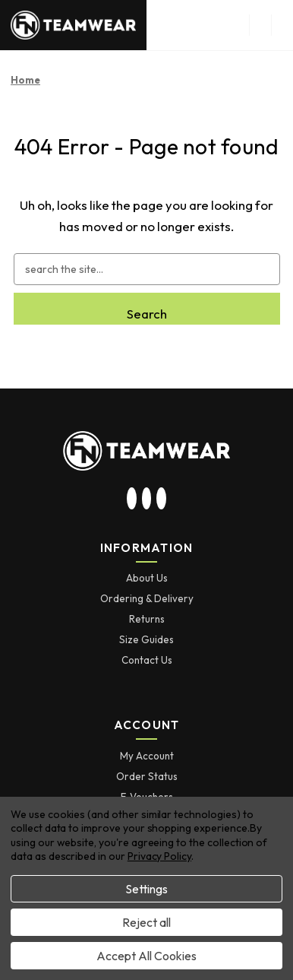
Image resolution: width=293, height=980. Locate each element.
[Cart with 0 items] (282, 25)
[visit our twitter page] (146, 500)
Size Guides (146, 639)
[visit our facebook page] (162, 500)
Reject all (146, 922)
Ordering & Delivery (147, 598)
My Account (147, 756)
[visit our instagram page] (132, 500)
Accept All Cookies (146, 956)
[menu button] (260, 25)
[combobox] (147, 269)
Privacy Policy (159, 856)
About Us (147, 578)
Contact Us (147, 660)
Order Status (147, 776)
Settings (146, 889)
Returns (147, 619)
